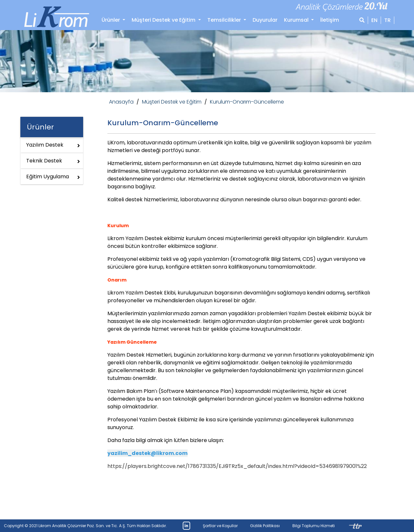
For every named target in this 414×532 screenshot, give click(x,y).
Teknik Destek (53, 161)
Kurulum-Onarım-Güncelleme (247, 102)
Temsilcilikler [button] (225, 20)
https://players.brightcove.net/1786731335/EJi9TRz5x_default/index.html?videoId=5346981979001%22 (237, 466)
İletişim (330, 20)
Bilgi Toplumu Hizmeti (314, 526)
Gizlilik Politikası (265, 526)
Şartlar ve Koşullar (220, 526)
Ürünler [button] (111, 20)
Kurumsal (297, 20)
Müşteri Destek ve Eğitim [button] (164, 20)
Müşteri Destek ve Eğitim (172, 102)
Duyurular (265, 20)
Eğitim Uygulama (53, 177)
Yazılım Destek (53, 145)
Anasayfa (121, 102)
